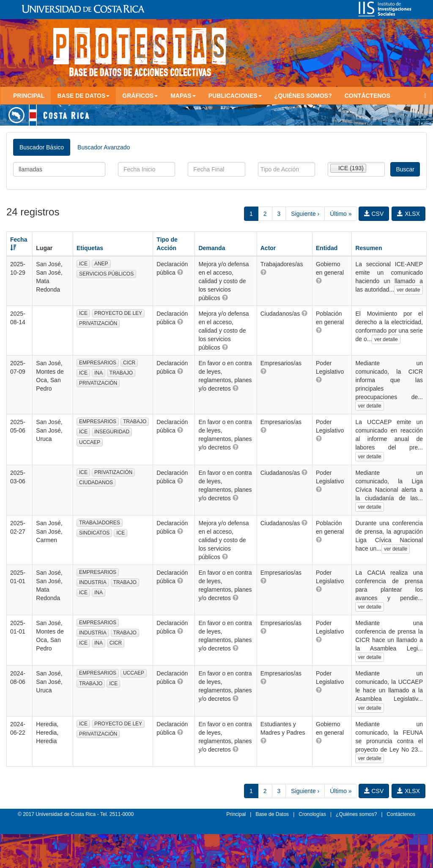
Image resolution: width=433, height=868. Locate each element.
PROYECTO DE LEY (118, 313)
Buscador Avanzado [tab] (104, 147)
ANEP (101, 264)
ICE (83, 264)
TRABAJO (121, 373)
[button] (180, 272)
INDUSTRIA (93, 582)
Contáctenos (367, 96)
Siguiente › (305, 214)
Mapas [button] (183, 96)
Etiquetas (90, 248)
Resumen (369, 248)
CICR (129, 363)
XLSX (408, 214)
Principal (29, 96)
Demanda (212, 248)
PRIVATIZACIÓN (98, 323)
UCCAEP (90, 442)
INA (99, 373)
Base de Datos (272, 814)
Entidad (327, 248)
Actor (268, 248)
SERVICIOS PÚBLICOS (106, 274)
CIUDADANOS (96, 482)
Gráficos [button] (140, 96)
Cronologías (312, 814)
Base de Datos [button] (83, 96)
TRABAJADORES (100, 523)
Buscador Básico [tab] (42, 147)
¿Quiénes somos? (303, 96)
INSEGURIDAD (112, 432)
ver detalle (408, 290)
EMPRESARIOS (98, 363)
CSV (374, 214)
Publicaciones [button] (235, 96)
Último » (341, 214)
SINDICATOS (94, 533)
